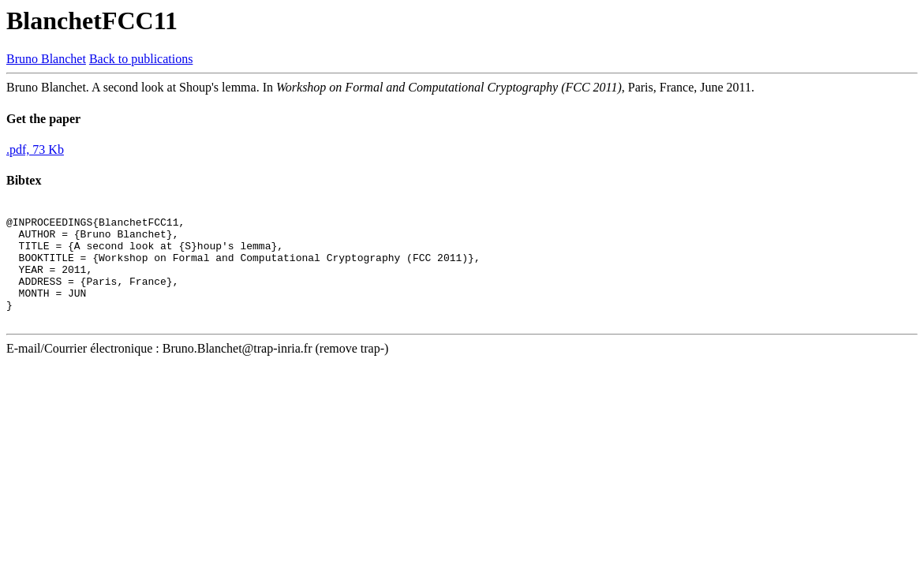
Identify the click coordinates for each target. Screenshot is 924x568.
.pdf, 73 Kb (35, 149)
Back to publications (141, 59)
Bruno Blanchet (46, 59)
